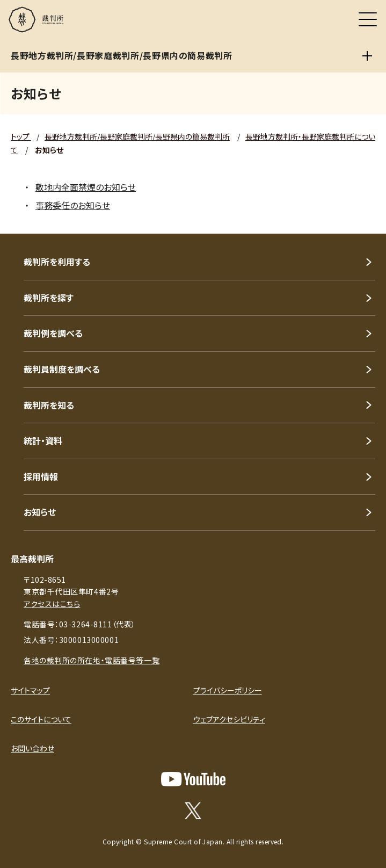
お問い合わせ (32, 748)
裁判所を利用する (57, 262)
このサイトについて (41, 719)
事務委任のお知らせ (73, 205)
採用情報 (41, 476)
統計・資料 (43, 440)
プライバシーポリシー (228, 690)
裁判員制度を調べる (62, 369)
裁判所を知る (49, 405)
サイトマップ (30, 690)
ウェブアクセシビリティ (229, 719)
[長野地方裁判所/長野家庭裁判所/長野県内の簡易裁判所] (367, 56)
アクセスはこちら (52, 604)
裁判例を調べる (53, 333)
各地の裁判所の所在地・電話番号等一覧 (92, 660)
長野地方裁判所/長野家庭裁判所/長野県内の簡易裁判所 (137, 136)
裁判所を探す (49, 298)
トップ (21, 136)
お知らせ (40, 512)
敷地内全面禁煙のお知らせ (86, 187)
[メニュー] (368, 19)
